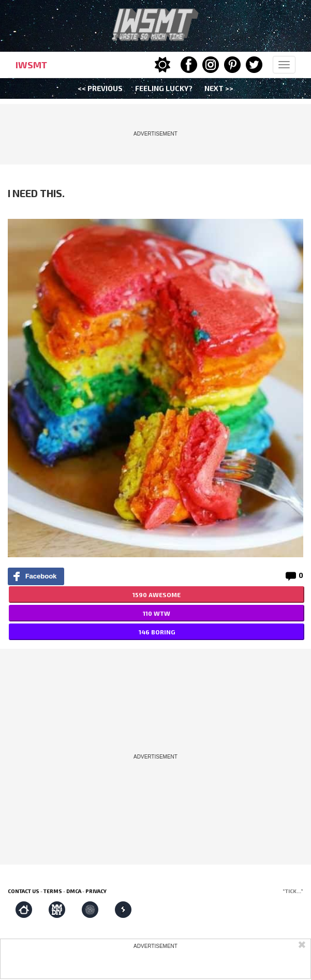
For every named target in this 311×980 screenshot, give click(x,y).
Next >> (219, 88)
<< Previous (100, 88)
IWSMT (31, 65)
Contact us (24, 891)
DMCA (74, 891)
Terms (53, 891)
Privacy (96, 891)
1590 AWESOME (157, 595)
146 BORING (157, 632)
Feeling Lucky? (164, 88)
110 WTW (157, 613)
